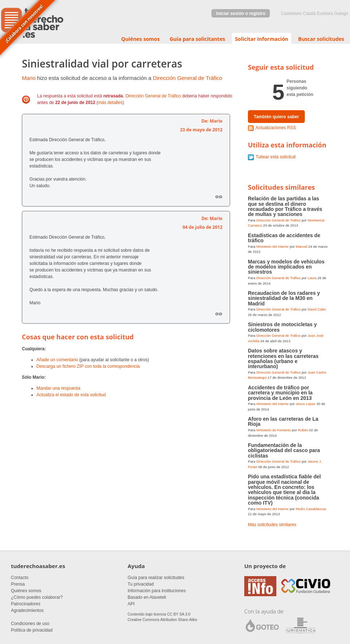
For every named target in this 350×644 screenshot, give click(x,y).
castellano (291, 14)
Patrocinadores (26, 604)
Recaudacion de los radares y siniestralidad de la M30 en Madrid (284, 298)
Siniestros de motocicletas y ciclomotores (282, 327)
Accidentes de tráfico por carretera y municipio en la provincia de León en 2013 (280, 393)
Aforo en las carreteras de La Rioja (283, 421)
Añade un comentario (57, 360)
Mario (29, 78)
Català (309, 14)
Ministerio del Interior (273, 246)
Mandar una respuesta (58, 388)
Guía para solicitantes (197, 39)
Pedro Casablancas (311, 509)
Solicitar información (261, 39)
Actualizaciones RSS (276, 128)
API (131, 604)
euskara (325, 14)
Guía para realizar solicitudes (156, 578)
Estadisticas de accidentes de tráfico (284, 238)
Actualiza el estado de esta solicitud (71, 395)
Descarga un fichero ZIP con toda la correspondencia (88, 366)
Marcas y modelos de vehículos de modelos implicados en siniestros (286, 267)
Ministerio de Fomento (274, 430)
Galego (341, 14)
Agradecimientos (27, 610)
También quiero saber (276, 117)
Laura (312, 278)
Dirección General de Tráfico (187, 78)
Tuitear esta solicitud (276, 157)
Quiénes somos (140, 39)
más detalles (110, 103)
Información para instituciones (157, 591)
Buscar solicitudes (321, 39)
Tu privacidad (141, 584)
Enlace (219, 197)
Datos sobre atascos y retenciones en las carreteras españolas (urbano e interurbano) (283, 358)
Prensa (18, 584)
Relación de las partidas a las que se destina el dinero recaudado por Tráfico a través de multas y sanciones (285, 206)
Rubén (303, 430)
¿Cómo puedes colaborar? (37, 597)
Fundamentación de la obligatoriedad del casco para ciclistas (284, 450)
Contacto (20, 578)
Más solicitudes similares (272, 525)
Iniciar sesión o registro (241, 14)
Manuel (301, 246)
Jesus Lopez (306, 404)
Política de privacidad (32, 630)
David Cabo (317, 309)
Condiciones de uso (30, 624)
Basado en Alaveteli (147, 597)
